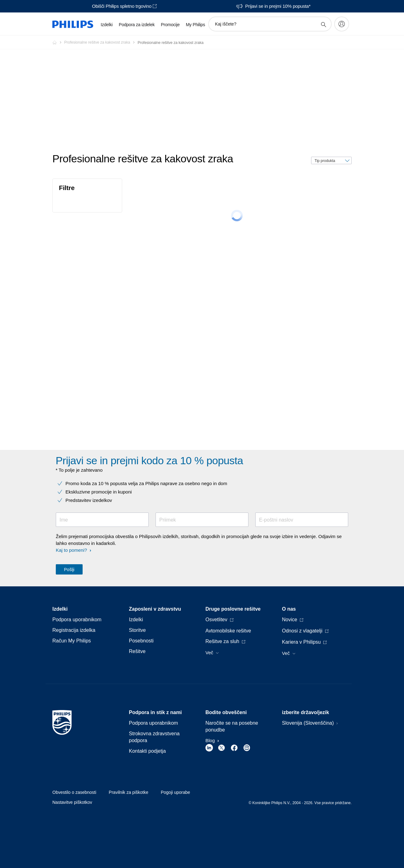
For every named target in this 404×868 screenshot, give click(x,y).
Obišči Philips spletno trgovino (122, 6)
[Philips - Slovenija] (58, 42)
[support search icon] (323, 24)
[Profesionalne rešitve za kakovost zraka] (101, 42)
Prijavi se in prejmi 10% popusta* (278, 6)
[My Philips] (342, 24)
